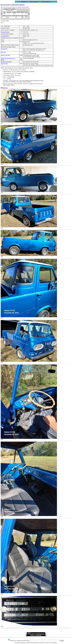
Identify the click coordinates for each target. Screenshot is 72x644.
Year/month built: (5, 36)
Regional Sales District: (7, 62)
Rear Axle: (4, 52)
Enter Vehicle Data (34, 2)
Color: (3, 40)
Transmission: (4, 49)
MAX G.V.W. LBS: (6, 55)
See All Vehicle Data (46, 2)
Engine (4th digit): (5, 32)
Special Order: (4, 64)
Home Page (24, 2)
